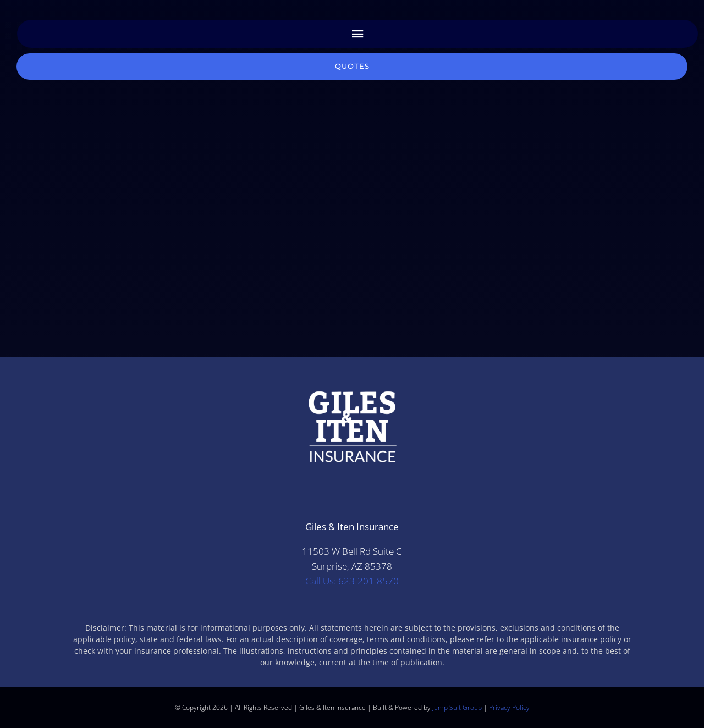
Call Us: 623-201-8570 (352, 581)
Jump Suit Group (457, 707)
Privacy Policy (509, 707)
